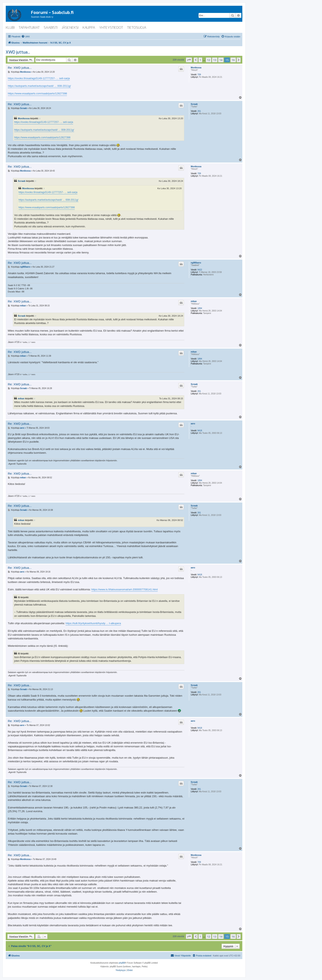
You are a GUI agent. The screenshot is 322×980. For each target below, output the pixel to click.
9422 (200, 270)
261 (199, 111)
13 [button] (215, 60)
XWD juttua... (18, 52)
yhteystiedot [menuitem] (111, 28)
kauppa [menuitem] (89, 28)
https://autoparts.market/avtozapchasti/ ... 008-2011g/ (39, 86)
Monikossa (196, 68)
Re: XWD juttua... (20, 68)
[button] (189, 60)
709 (199, 75)
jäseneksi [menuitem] (70, 28)
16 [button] (233, 60)
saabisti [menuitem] (51, 28)
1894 (200, 308)
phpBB (122, 963)
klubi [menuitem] (10, 28)
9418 (200, 431)
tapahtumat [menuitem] (29, 28)
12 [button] (209, 60)
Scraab (194, 104)
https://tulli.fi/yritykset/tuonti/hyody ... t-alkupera (93, 623)
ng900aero (196, 263)
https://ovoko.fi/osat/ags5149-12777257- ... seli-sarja (39, 78)
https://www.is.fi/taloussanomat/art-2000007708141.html (125, 589)
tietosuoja (137, 28)
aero (193, 424)
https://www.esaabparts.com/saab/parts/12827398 (37, 93)
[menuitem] (26, 37)
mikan (194, 301)
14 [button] (221, 60)
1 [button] (200, 60)
